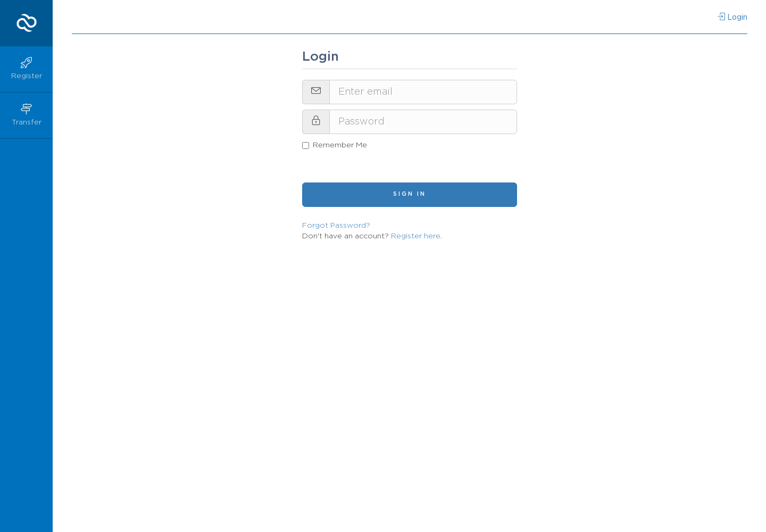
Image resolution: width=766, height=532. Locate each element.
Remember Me (335, 145)
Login (732, 17)
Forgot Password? (336, 226)
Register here (416, 236)
